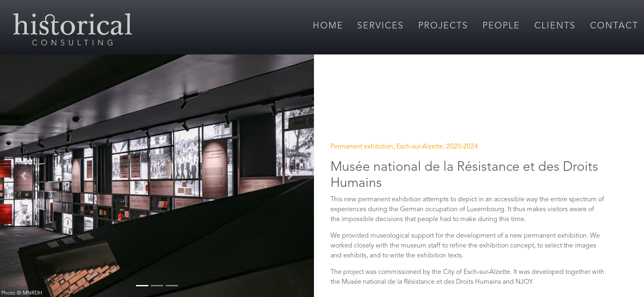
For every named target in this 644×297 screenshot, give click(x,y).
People (501, 26)
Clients (555, 26)
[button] (23, 176)
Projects (443, 26)
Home (328, 26)
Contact (614, 26)
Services (381, 26)
